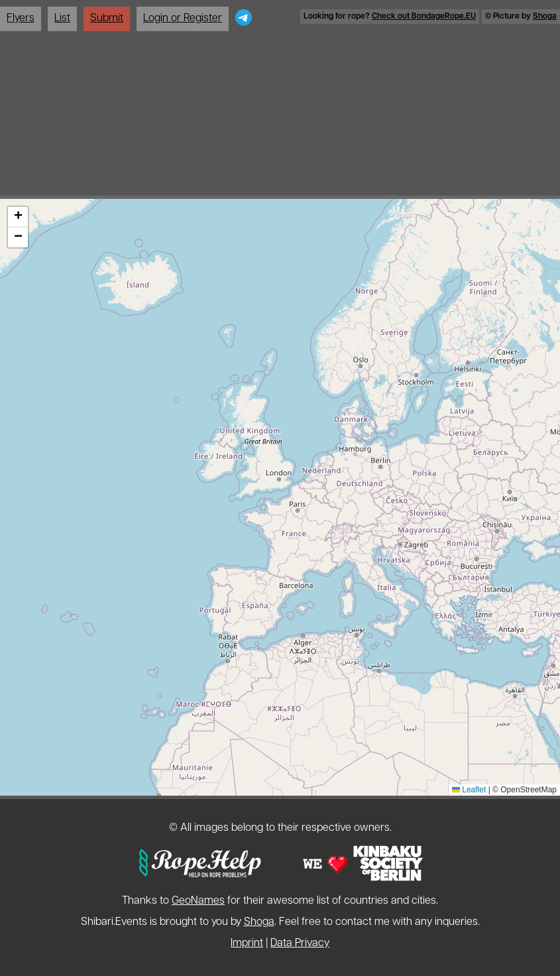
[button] (18, 217)
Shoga (545, 17)
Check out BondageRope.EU (424, 17)
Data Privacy (300, 944)
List (62, 19)
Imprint (247, 944)
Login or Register (183, 19)
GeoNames (198, 901)
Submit (107, 19)
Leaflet (469, 790)
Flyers (21, 19)
